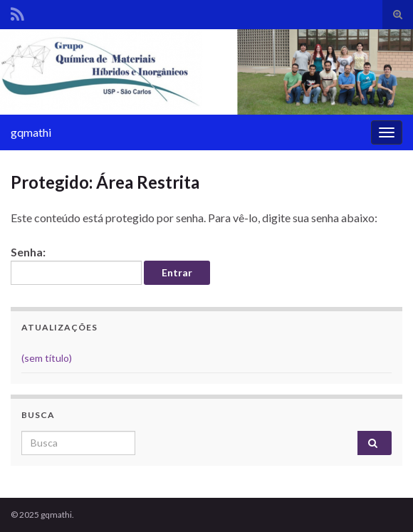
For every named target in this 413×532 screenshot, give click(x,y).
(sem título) (47, 358)
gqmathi (31, 132)
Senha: (76, 265)
